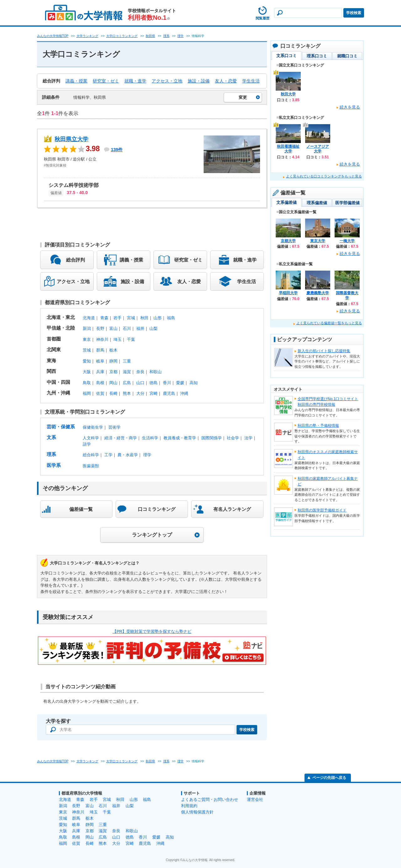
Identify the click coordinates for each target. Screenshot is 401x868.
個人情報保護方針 (197, 812)
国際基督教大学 (347, 295)
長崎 (113, 393)
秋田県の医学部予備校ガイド (322, 510)
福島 (171, 318)
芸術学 (115, 427)
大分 (140, 393)
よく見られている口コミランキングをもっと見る (324, 176)
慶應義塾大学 (318, 293)
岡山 (113, 383)
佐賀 (100, 393)
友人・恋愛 (226, 81)
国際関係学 (212, 438)
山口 (140, 383)
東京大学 (318, 241)
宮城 (131, 318)
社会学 (233, 438)
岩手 (117, 318)
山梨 (154, 328)
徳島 (154, 383)
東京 (87, 339)
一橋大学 (347, 241)
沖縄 (184, 393)
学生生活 (251, 81)
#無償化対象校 (55, 165)
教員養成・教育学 (180, 438)
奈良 (140, 372)
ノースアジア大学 (318, 149)
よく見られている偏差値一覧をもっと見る (329, 323)
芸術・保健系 (61, 427)
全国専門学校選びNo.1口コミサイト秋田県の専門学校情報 (328, 402)
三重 (127, 361)
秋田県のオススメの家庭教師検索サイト (328, 455)
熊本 (127, 393)
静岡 (113, 361)
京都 (113, 372)
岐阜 (100, 361)
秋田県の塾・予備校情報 (318, 426)
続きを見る (350, 107)
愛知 (87, 361)
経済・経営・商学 (121, 438)
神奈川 (102, 339)
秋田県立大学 (71, 139)
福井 (140, 328)
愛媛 (180, 383)
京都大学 (288, 241)
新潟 (87, 328)
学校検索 (354, 13)
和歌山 (156, 372)
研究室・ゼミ (106, 81)
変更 (243, 97)
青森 (104, 318)
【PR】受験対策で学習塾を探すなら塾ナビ (152, 631)
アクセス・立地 (167, 81)
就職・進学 (135, 81)
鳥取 (87, 383)
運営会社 (255, 799)
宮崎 (154, 393)
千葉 (131, 339)
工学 (108, 455)
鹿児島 (169, 393)
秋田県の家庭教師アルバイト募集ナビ (328, 481)
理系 (51, 454)
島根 (100, 383)
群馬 (100, 350)
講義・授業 (76, 81)
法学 (248, 438)
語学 (87, 444)
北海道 (89, 318)
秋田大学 (288, 94)
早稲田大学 (288, 293)
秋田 (144, 318)
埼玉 (117, 339)
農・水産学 (128, 455)
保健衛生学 (93, 427)
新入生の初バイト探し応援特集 (324, 351)
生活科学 (150, 438)
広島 (127, 383)
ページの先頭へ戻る (329, 778)
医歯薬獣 (91, 466)
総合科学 (91, 455)
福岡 (87, 393)
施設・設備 (199, 81)
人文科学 (91, 438)
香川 (167, 383)
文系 (51, 437)
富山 (113, 328)
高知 (194, 383)
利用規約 (189, 806)
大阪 (87, 372)
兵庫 (100, 372)
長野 (100, 328)
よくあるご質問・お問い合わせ (210, 799)
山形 (158, 318)
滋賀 (127, 372)
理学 (147, 455)
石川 (127, 328)
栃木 (113, 350)
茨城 (87, 350)
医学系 (54, 465)
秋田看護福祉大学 (288, 149)
